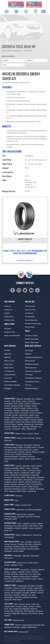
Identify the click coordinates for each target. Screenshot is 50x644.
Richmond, (24, 613)
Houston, (32, 607)
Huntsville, (8, 415)
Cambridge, (17, 556)
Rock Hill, (8, 579)
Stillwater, (14, 565)
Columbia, (21, 572)
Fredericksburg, (28, 625)
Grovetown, (8, 477)
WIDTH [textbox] (6, 61)
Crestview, (37, 445)
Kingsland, (8, 480)
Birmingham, (9, 404)
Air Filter (7, 350)
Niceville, (22, 452)
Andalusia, (39, 399)
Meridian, (25, 526)
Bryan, (28, 604)
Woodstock (32, 491)
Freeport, (41, 447)
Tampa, (33, 459)
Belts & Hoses (9, 361)
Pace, (12, 454)
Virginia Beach (32, 627)
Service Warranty (31, 320)
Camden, (14, 572)
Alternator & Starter (32, 364)
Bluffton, (7, 572)
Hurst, (6, 609)
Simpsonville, (16, 579)
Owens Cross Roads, (23, 422)
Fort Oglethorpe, (25, 475)
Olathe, (18, 505)
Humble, (39, 607)
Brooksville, (28, 445)
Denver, (14, 544)
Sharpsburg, (17, 489)
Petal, (41, 526)
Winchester (38, 510)
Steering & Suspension (33, 371)
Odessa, (28, 452)
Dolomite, (28, 406)
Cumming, (31, 470)
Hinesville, (17, 477)
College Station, (10, 607)
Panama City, (27, 454)
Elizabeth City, (22, 544)
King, (15, 549)
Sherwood (8, 440)
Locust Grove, (39, 480)
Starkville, (25, 528)
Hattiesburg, (9, 526)
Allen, (16, 604)
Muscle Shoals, (16, 420)
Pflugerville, (16, 613)
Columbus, (16, 470)
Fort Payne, (8, 410)
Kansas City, (37, 535)
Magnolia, (26, 609)
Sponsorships (30, 327)
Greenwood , (25, 570)
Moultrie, (7, 484)
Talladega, (34, 427)
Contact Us (8, 310)
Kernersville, (9, 549)
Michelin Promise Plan (33, 324)
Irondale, (15, 415)
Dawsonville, (9, 473)
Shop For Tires (10, 332)
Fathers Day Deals (32, 339)
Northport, (26, 420)
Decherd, (23, 588)
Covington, (31, 514)
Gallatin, (14, 590)
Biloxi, (20, 524)
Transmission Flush (32, 382)
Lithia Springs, (28, 480)
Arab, (13, 401)
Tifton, (6, 491)
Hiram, (23, 477)
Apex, (23, 542)
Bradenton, (20, 445)
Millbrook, (15, 417)
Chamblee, (8, 470)
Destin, (21, 447)
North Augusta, (25, 577)
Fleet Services (30, 306)
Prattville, (20, 424)
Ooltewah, (26, 597)
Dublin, (33, 473)
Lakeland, (33, 593)
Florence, (30, 408)
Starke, (27, 459)
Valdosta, (12, 491)
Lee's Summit (9, 537)
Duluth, (38, 473)
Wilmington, (8, 551)
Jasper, (31, 415)
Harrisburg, (8, 547)
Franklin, (7, 590)
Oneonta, (33, 420)
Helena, (17, 413)
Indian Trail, (25, 547)
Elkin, (30, 544)
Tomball (7, 616)
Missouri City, (9, 611)
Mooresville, (22, 549)
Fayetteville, (14, 475)
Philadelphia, (9, 528)
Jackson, (41, 590)
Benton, (20, 438)
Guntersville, (35, 410)
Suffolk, (23, 627)
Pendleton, (35, 577)
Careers (7, 313)
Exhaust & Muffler (11, 382)
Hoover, (32, 413)
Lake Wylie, (37, 574)
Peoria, (24, 434)
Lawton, (30, 563)
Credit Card (29, 313)
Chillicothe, (26, 556)
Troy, (40, 427)
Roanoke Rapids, (33, 549)
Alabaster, (20, 399)
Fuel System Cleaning (12, 385)
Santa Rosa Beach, (11, 459)
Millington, (25, 595)
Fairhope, (23, 408)
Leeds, (37, 415)
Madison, (8, 417)
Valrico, (39, 459)
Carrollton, (35, 468)
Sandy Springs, (33, 487)
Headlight (8, 388)
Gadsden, (17, 410)
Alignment (8, 354)
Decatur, (21, 406)
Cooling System (10, 375)
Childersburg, (36, 404)
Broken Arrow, (22, 563)
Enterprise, (8, 408)
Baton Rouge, (22, 514)
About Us (8, 306)
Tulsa (20, 565)
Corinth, (34, 524)
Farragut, (30, 588)
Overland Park (26, 505)
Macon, (15, 482)
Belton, (19, 535)
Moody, (37, 417)
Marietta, (28, 482)
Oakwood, (22, 484)
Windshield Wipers (32, 388)
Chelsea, (27, 404)
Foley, (36, 408)
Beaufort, (41, 570)
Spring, (41, 613)
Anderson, (34, 570)
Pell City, (7, 424)
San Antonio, (33, 613)
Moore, (36, 563)
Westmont (19, 496)
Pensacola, (23, 457)
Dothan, (34, 406)
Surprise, (30, 434)
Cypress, (19, 607)
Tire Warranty (30, 317)
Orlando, (42, 452)
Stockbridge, (40, 489)
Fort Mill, (7, 574)
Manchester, (9, 595)
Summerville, (26, 579)
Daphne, (14, 406)
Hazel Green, (9, 413)
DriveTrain (8, 378)
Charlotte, (29, 542)
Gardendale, (25, 410)
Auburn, (25, 401)
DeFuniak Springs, (11, 447)
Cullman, (7, 406)
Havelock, (16, 547)
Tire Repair (29, 375)
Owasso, (7, 565)
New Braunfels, (30, 611)
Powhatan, (16, 627)
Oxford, (34, 422)
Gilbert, (18, 434)
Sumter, (34, 579)
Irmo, (30, 574)
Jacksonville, (24, 415)
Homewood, (25, 413)
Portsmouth (8, 558)
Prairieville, (8, 519)
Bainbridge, (15, 468)
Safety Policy (9, 317)
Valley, (23, 429)
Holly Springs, (31, 477)
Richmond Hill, (9, 487)
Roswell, (24, 487)
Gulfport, (40, 524)
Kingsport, (18, 593)
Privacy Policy (9, 320)
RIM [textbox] (5, 65)
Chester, (18, 625)
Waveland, (38, 528)
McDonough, (37, 482)
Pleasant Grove (19, 620)
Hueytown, (39, 413)
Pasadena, (39, 611)
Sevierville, (34, 597)
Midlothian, (8, 627)
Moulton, (7, 420)
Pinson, (14, 424)
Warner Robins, (22, 491)
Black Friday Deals (32, 342)
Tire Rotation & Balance (33, 378)
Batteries (7, 357)
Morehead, (20, 510)
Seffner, (21, 459)
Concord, (8, 544)
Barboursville (24, 632)
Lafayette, (37, 517)
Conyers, (24, 470)
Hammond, (29, 517)
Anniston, (8, 401)
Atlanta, (39, 466)
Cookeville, (8, 588)
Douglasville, (25, 473)
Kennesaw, (41, 477)
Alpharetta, (26, 466)
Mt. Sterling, (29, 510)
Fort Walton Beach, (30, 447)
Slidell (15, 519)
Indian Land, (24, 574)
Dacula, (38, 470)
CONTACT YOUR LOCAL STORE (20, 251)
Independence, (27, 535)
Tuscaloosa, (16, 429)
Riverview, (32, 457)
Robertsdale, (39, 424)
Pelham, (40, 422)
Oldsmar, (35, 452)
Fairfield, (16, 408)
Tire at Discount (28, 637)
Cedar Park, (35, 604)
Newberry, (16, 577)
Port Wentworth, (37, 484)
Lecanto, (35, 450)
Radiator (28, 354)
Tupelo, (31, 528)
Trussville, (8, 429)
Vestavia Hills (31, 429)
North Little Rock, (29, 438)
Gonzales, (21, 517)
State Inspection (31, 368)
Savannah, (8, 489)
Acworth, (19, 466)
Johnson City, (9, 593)
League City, (18, 609)
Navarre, (15, 452)
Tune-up (28, 385)
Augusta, (7, 468)
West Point (8, 530)
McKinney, (34, 609)
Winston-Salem (19, 551)
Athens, (19, 401)
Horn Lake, (17, 526)
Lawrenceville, (17, 480)
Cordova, (16, 588)
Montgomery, (29, 417)
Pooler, (28, 484)
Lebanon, (40, 593)
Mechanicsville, (39, 625)
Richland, (17, 528)
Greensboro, (37, 544)
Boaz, (16, 404)
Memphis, (17, 595)
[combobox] (13, 61)
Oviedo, (7, 454)
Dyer (17, 500)
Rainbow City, (29, 424)
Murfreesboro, (9, 597)
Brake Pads (8, 364)
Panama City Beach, (12, 457)
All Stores (8, 329)
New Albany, (35, 556)
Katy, (11, 609)
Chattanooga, (22, 586)
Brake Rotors (9, 368)
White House (17, 600)
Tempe (36, 434)
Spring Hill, (8, 600)
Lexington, (8, 577)
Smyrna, (25, 489)
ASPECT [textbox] (30, 61)
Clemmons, (37, 542)
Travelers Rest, (10, 581)
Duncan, (29, 572)
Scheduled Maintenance (34, 357)
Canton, (28, 468)
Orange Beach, (10, 422)
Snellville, (32, 489)
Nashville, (18, 597)
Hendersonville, (32, 590)
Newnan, (14, 484)
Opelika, (40, 420)
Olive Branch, (34, 526)
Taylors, (40, 579)
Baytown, (22, 604)
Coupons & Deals (31, 336)
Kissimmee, (28, 450)
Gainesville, (35, 475)
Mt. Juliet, (32, 595)
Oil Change (29, 350)
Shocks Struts (30, 361)
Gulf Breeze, (9, 450)
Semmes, (8, 427)
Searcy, (38, 438)
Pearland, (8, 613)
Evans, (7, 475)
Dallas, (26, 607)
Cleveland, (31, 586)
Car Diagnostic (10, 371)
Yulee (6, 461)
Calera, (21, 404)
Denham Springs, (10, 517)
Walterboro (19, 581)
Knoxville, (26, 593)
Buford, (22, 468)
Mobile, (21, 417)
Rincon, (18, 487)
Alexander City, (29, 399)
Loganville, (8, 482)
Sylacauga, (26, 427)
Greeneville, (22, 590)
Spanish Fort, (16, 427)
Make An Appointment (12, 336)
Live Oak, (8, 452)
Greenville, (15, 574)
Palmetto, (18, 454)
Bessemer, (32, 401)
